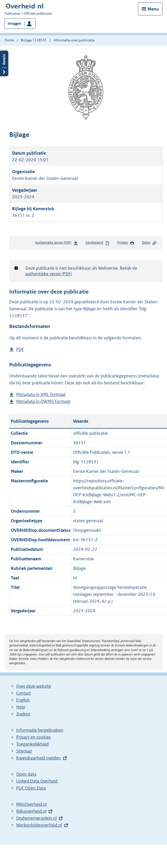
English (23, 700)
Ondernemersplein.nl (36, 818)
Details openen (4, 63)
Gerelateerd (97, 243)
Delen (149, 243)
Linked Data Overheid (37, 781)
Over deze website (34, 686)
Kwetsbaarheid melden (38, 758)
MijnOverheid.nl (31, 804)
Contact (23, 693)
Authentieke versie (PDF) (57, 243)
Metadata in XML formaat (41, 395)
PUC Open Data (31, 788)
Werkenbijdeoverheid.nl (39, 825)
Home (9, 40)
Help (21, 707)
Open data (26, 774)
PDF (20, 349)
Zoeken (23, 714)
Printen (126, 243)
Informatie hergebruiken (40, 730)
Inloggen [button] (14, 24)
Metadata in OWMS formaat (43, 401)
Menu (153, 9)
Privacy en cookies (33, 737)
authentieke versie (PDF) (49, 274)
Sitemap (24, 751)
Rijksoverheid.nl (31, 811)
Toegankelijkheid (32, 744)
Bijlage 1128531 (34, 40)
